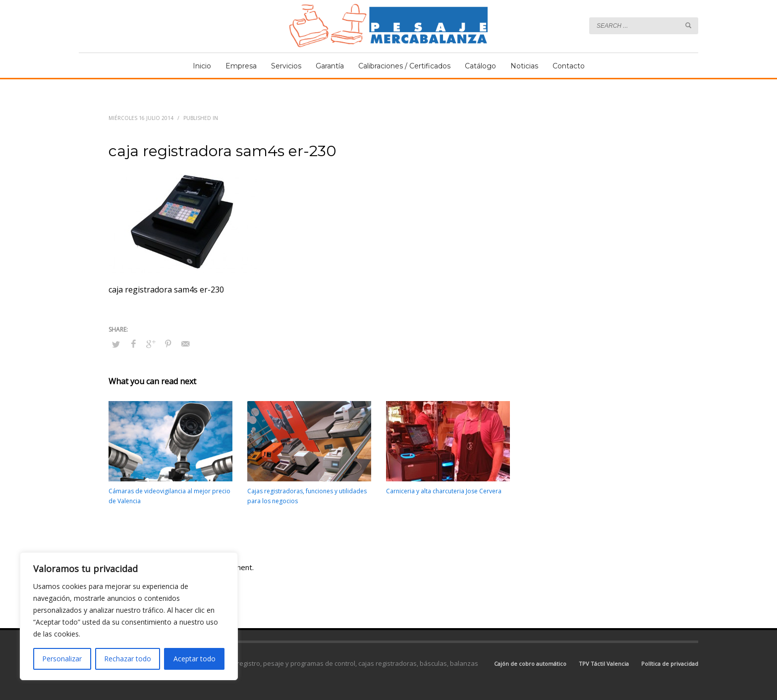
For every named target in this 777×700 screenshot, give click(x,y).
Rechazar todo (128, 659)
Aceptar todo (194, 659)
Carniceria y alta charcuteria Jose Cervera (444, 491)
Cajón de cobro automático (530, 664)
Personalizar (62, 659)
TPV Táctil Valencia (604, 664)
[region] (129, 616)
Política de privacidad (670, 664)
